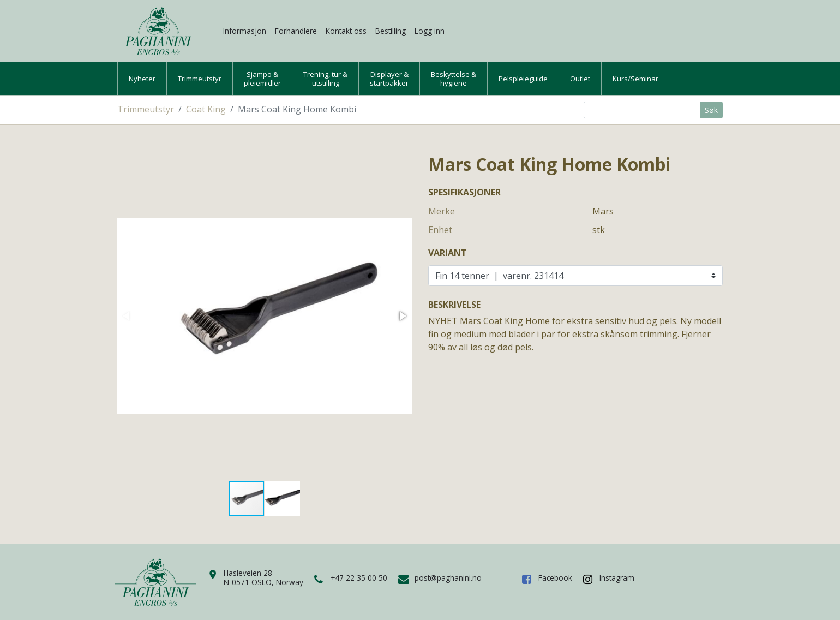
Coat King (206, 109)
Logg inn (430, 31)
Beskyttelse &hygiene (454, 79)
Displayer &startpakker (389, 79)
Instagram (617, 578)
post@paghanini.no (448, 578)
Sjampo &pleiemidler (262, 79)
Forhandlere (296, 31)
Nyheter (142, 79)
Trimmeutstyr (200, 79)
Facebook (555, 578)
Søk (711, 110)
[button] (402, 316)
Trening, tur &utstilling (325, 79)
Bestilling (391, 31)
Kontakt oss (346, 31)
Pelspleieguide (523, 79)
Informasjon (245, 31)
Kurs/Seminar (635, 79)
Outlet (580, 79)
